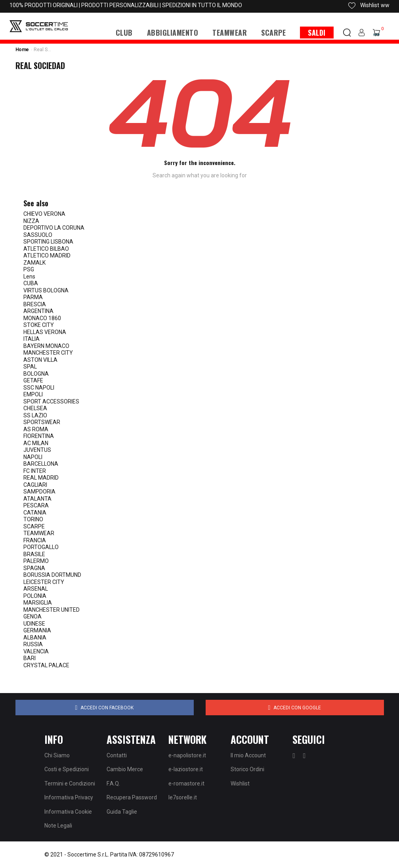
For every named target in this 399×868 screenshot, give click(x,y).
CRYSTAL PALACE (46, 665)
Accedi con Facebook (105, 708)
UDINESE (34, 624)
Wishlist (240, 784)
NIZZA (31, 221)
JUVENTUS (37, 450)
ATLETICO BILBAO (46, 249)
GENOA (32, 616)
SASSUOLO (38, 235)
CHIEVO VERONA (44, 214)
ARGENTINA (38, 311)
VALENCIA (36, 651)
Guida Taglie (122, 812)
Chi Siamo (57, 755)
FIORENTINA (39, 436)
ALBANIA (35, 638)
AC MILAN (36, 443)
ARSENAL (36, 589)
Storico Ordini (247, 769)
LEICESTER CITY (44, 582)
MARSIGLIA (38, 603)
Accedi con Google (295, 708)
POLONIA (35, 596)
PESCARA (36, 505)
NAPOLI (33, 457)
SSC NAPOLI (39, 388)
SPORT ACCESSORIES (51, 401)
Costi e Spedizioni (67, 769)
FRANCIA (35, 540)
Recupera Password (132, 797)
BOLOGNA (36, 374)
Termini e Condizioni (70, 784)
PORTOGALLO (41, 547)
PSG (29, 269)
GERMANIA (37, 630)
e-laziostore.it (186, 769)
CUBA (31, 283)
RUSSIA (33, 644)
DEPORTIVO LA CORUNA (54, 228)
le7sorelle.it (183, 797)
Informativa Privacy (69, 797)
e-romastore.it (186, 784)
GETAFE (33, 380)
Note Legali (58, 826)
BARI (30, 658)
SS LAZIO (35, 415)
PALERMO (36, 561)
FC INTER (35, 471)
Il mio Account (248, 755)
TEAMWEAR (39, 533)
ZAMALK (34, 263)
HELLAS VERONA (45, 332)
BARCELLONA (41, 464)
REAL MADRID (41, 478)
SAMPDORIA (39, 492)
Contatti (117, 755)
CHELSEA (35, 408)
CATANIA (35, 513)
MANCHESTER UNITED (52, 610)
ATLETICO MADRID (47, 255)
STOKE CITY (39, 325)
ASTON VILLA (40, 360)
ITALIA (32, 339)
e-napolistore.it (187, 755)
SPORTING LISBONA (48, 242)
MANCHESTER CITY (48, 353)
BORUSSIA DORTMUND (52, 575)
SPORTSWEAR (42, 422)
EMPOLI (33, 394)
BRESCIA (35, 304)
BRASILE (34, 554)
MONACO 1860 (42, 318)
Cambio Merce (125, 769)
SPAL (30, 367)
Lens (29, 277)
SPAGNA (34, 568)
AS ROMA (36, 429)
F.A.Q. (113, 784)
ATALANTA (37, 499)
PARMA (33, 297)
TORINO (33, 519)
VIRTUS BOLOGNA (46, 290)
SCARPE (34, 526)
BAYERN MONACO (46, 346)
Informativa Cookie (68, 812)
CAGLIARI (35, 485)
